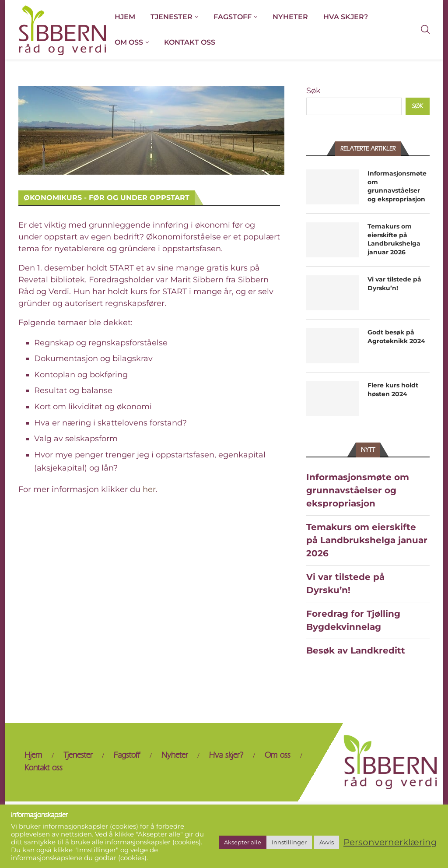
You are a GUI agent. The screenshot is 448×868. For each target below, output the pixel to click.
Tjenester (171, 17)
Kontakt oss (190, 42)
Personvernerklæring (390, 842)
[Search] (425, 30)
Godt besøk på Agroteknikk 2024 (396, 337)
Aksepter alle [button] (243, 842)
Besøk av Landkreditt (356, 650)
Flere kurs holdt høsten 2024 (393, 390)
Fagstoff (233, 17)
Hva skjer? (346, 17)
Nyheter (290, 17)
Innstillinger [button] (289, 842)
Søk (313, 91)
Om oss (129, 42)
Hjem (125, 17)
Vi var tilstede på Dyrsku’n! (394, 284)
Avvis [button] (327, 842)
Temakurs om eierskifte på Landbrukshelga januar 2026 (394, 239)
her (149, 489)
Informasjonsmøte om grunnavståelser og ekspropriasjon (397, 186)
